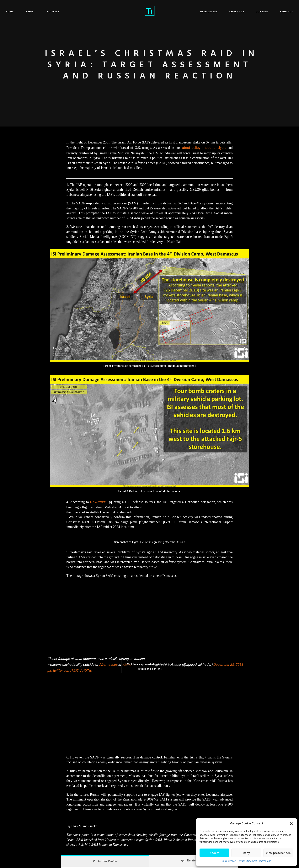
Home (44, 12)
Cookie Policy (229, 861)
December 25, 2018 (228, 664)
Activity (87, 12)
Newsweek (99, 502)
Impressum (265, 861)
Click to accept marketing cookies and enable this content (150, 667)
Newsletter (175, 12)
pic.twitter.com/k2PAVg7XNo (69, 670)
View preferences (278, 853)
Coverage (203, 12)
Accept (214, 853)
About (64, 12)
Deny (246, 853)
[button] (291, 824)
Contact (253, 12)
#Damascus (108, 664)
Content (229, 12)
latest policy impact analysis (204, 148)
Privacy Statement (247, 861)
